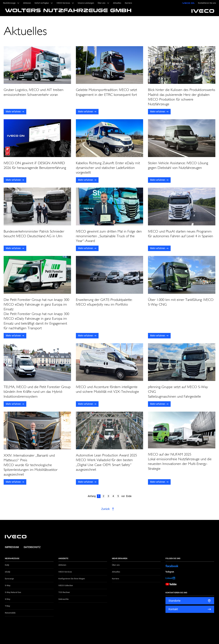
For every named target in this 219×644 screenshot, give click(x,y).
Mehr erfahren (13, 112)
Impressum (12, 547)
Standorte (175, 601)
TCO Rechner (64, 592)
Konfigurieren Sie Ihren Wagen (72, 579)
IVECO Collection (66, 585)
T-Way (7, 606)
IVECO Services (65, 572)
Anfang (92, 496)
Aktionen (62, 565)
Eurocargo (9, 579)
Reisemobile (10, 613)
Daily (7, 565)
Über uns (116, 565)
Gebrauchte (63, 599)
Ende (129, 496)
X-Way (8, 599)
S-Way (8, 585)
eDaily (8, 572)
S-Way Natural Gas (13, 592)
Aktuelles (116, 572)
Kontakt (173, 609)
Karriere (116, 579)
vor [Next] (123, 496)
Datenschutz (32, 547)
